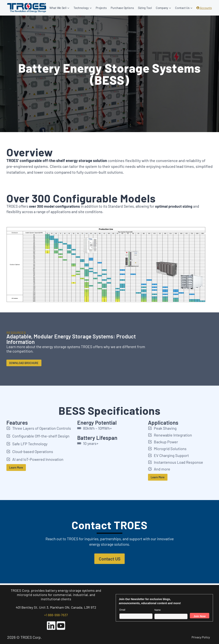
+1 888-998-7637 (56, 615)
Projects (101, 8)
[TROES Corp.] (27, 8)
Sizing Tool (145, 8)
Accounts (204, 8)
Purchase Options (122, 8)
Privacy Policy (201, 637)
